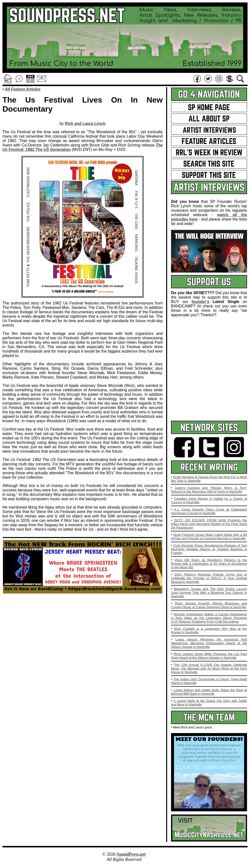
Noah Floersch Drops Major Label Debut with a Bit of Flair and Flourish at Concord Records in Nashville (209, 537)
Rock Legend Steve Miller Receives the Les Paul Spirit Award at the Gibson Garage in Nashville (209, 656)
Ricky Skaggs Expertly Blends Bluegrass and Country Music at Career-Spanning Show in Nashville (209, 605)
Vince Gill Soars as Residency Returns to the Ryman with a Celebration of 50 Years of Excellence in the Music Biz (209, 564)
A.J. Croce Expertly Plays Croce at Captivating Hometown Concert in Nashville (209, 511)
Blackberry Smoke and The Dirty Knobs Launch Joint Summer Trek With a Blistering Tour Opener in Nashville (209, 593)
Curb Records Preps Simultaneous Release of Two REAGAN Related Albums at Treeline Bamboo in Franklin (209, 549)
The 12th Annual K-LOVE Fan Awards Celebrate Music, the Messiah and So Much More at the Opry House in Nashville (209, 668)
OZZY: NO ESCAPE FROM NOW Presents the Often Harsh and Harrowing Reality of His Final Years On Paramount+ (209, 524)
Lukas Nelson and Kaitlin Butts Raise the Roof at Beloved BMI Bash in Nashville (209, 692)
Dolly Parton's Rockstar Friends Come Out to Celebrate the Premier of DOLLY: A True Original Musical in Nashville (209, 578)
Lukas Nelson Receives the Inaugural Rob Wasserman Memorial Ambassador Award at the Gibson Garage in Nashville (209, 643)
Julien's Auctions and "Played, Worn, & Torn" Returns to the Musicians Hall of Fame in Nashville (209, 490)
